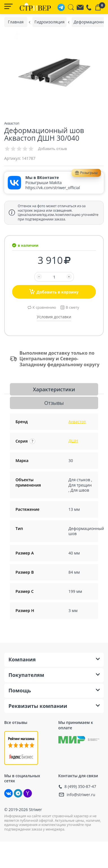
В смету (72, 307)
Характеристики (54, 389)
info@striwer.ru (81, 795)
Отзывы (54, 403)
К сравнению (44, 307)
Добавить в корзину (54, 291)
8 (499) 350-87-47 (81, 787)
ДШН (73, 441)
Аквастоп (77, 422)
